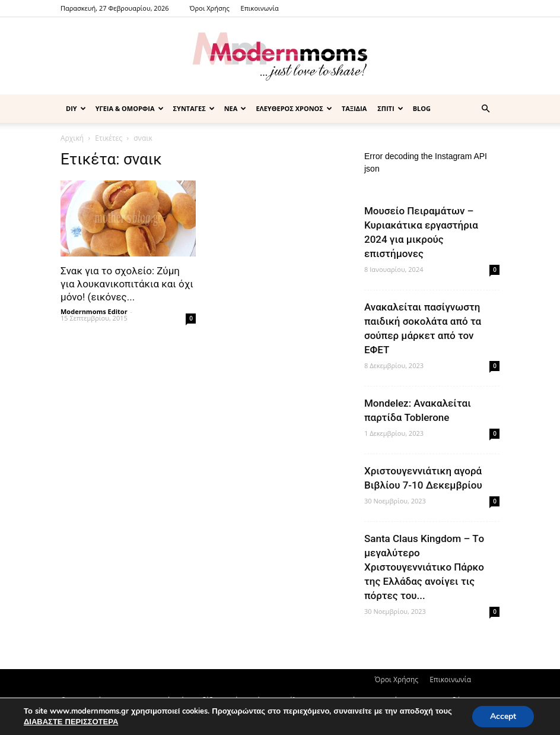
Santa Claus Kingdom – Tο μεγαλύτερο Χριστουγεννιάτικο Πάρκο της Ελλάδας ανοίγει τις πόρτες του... (424, 567)
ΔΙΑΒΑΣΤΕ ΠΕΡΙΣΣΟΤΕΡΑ (71, 722)
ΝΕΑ (236, 108)
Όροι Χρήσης (209, 8)
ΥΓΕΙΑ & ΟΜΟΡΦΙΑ (130, 108)
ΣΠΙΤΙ (390, 108)
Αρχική (72, 138)
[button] (485, 109)
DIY (76, 108)
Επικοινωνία (260, 8)
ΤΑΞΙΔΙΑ (354, 108)
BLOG (422, 108)
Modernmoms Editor (94, 311)
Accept (503, 716)
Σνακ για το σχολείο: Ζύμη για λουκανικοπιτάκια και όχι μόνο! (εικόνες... (127, 284)
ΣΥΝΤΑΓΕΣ (194, 108)
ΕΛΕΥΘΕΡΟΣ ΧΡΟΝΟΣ (294, 108)
